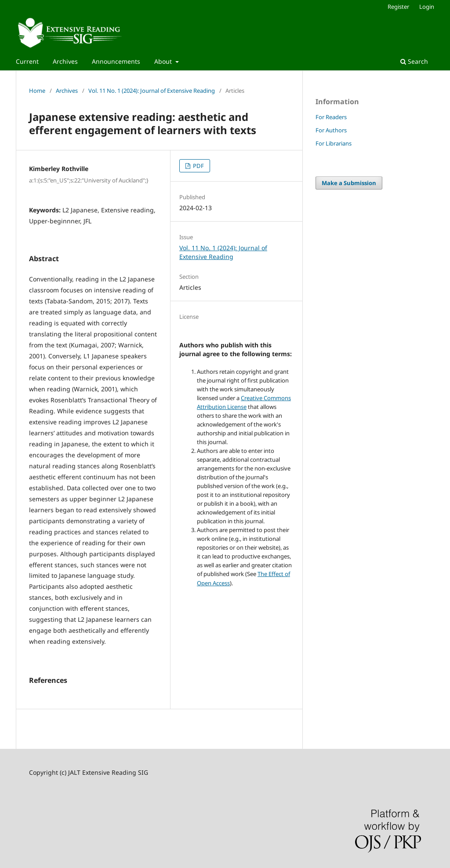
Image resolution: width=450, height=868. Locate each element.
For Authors (331, 130)
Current (27, 61)
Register (398, 7)
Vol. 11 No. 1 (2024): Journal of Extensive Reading (152, 91)
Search (414, 61)
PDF (198, 166)
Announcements (116, 61)
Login (427, 7)
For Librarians (334, 143)
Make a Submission (349, 183)
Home (37, 91)
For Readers (331, 117)
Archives (65, 61)
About (164, 61)
